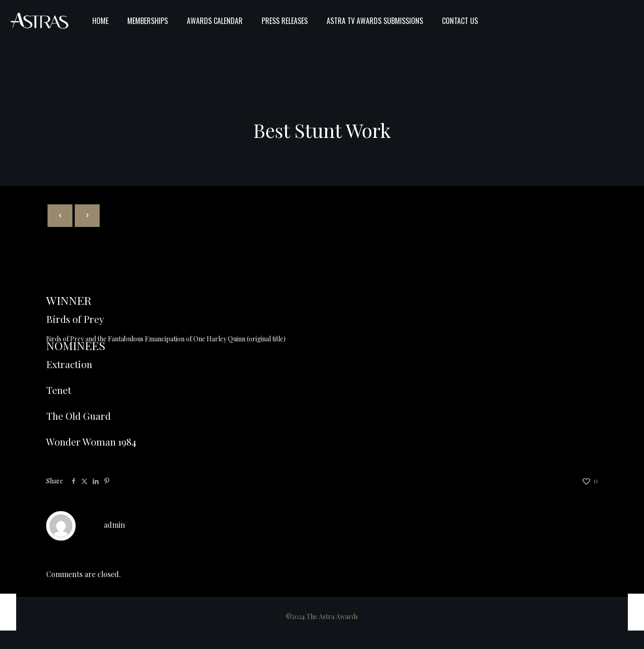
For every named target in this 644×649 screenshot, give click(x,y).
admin (114, 525)
